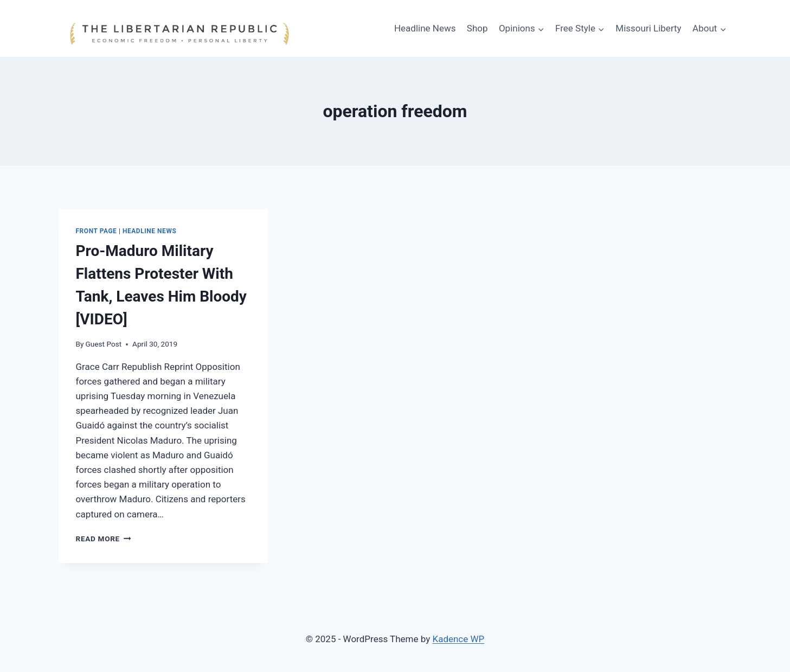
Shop (477, 28)
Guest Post (104, 344)
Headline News (425, 28)
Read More (104, 539)
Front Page (97, 231)
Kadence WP (458, 639)
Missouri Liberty (648, 28)
